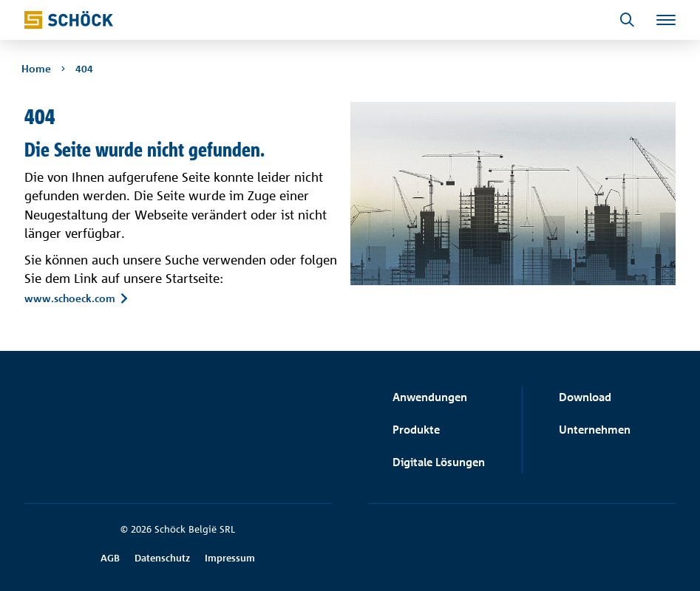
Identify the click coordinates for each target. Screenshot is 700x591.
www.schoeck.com (70, 298)
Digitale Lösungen (439, 462)
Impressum (230, 558)
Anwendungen (430, 397)
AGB (110, 558)
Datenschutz (162, 558)
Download (585, 397)
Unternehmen (595, 430)
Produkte (416, 430)
